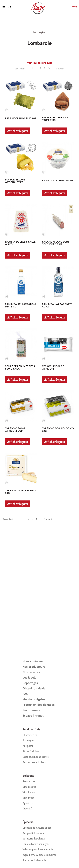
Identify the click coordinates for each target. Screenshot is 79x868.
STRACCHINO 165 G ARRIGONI (53, 368)
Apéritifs (28, 803)
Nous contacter (33, 661)
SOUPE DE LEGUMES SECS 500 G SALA (20, 368)
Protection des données (39, 705)
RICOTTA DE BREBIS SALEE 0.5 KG (20, 243)
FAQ (26, 694)
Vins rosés (28, 798)
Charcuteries (30, 735)
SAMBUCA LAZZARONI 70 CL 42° (57, 305)
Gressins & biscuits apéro (37, 828)
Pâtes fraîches (31, 751)
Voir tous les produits (40, 63)
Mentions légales (34, 700)
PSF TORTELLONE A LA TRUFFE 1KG (55, 119)
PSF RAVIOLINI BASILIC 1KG (21, 118)
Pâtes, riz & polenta (34, 839)
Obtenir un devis (34, 689)
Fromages (28, 740)
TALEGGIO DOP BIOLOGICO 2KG (58, 430)
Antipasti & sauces (33, 833)
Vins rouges (29, 787)
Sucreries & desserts (34, 860)
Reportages (30, 683)
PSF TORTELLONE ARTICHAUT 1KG (15, 181)
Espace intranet (33, 716)
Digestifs (28, 808)
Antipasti (28, 746)
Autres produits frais (34, 762)
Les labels (29, 678)
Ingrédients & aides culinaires (39, 855)
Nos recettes (31, 672)
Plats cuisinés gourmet (36, 757)
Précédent (20, 68)
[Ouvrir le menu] (4, 7)
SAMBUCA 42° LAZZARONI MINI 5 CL (21, 305)
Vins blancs (29, 792)
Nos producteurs (34, 667)
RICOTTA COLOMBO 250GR (58, 181)
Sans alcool (29, 781)
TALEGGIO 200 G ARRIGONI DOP (15, 430)
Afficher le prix (18, 131)
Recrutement (31, 710)
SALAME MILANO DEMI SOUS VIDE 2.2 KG (55, 243)
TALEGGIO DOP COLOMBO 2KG (20, 492)
